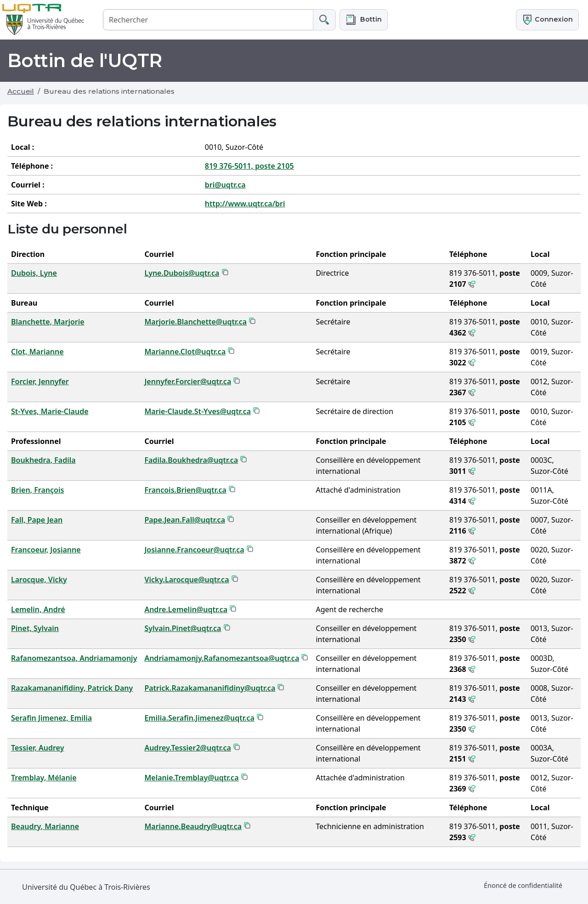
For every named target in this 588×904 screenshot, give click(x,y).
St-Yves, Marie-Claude (50, 411)
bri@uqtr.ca (225, 185)
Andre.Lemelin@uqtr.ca (186, 609)
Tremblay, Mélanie (44, 778)
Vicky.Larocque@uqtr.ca (187, 580)
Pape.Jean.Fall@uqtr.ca (185, 520)
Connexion (547, 20)
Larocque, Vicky (39, 580)
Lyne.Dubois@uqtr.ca (182, 273)
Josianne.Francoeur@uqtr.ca (194, 550)
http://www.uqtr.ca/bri (245, 204)
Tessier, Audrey (37, 748)
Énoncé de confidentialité (523, 885)
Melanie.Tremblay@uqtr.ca (191, 778)
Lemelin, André (38, 609)
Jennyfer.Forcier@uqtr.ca (188, 381)
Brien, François (37, 490)
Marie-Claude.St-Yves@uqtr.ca (198, 411)
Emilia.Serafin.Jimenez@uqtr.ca (199, 718)
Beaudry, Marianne (45, 826)
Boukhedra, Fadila (43, 460)
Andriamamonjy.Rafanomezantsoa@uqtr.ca (222, 658)
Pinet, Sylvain (35, 628)
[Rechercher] (208, 20)
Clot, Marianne (37, 352)
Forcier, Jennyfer (40, 381)
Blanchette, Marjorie (48, 322)
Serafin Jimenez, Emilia (51, 718)
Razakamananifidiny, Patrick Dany (72, 688)
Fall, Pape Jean (37, 520)
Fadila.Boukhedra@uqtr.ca (191, 460)
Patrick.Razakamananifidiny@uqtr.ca (210, 688)
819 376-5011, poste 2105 (249, 166)
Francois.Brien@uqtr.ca (185, 490)
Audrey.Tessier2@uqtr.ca (187, 748)
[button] (364, 20)
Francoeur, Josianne (46, 550)
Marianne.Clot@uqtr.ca (185, 352)
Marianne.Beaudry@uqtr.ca (193, 826)
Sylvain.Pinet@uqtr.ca (183, 628)
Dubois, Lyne (34, 273)
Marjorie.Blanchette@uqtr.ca (195, 322)
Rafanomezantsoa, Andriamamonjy (74, 658)
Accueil (21, 91)
